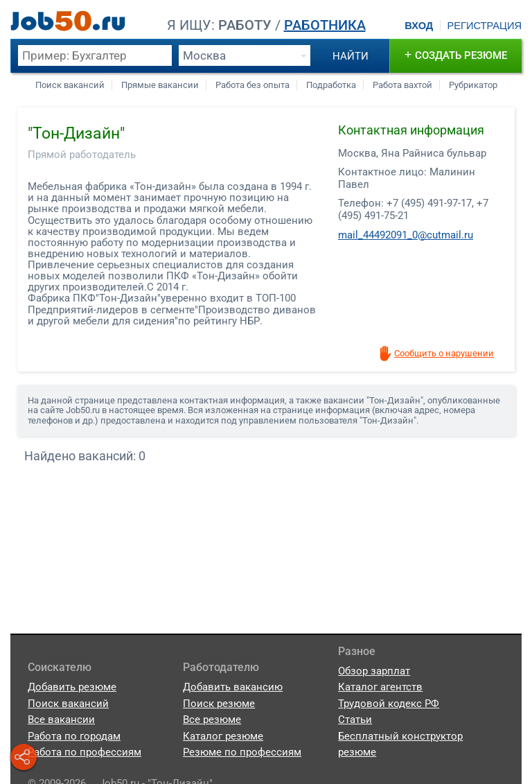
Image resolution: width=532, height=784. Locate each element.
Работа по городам (74, 736)
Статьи (355, 720)
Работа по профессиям (85, 752)
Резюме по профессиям (242, 752)
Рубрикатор (473, 85)
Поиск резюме (219, 704)
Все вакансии (61, 720)
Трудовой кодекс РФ (389, 704)
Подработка (331, 85)
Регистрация (484, 26)
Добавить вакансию (233, 687)
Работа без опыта (252, 85)
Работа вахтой (402, 85)
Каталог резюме (223, 736)
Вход (419, 26)
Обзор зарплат (374, 671)
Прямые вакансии (160, 85)
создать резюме (456, 54)
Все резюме (212, 720)
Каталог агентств (380, 687)
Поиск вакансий (70, 85)
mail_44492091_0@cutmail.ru (406, 235)
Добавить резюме (72, 687)
